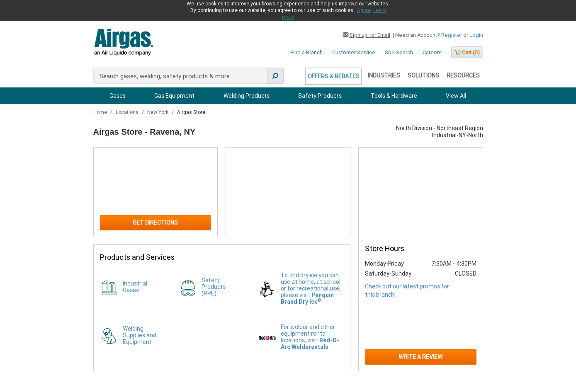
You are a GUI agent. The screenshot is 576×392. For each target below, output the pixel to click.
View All (456, 96)
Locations (128, 112)
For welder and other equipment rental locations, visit (310, 337)
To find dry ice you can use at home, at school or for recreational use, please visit (311, 288)
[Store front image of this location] (420, 192)
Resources (463, 75)
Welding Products (247, 96)
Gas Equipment (174, 96)
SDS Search (399, 52)
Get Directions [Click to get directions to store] (155, 223)
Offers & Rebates (334, 76)
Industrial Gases (135, 287)
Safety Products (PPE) (214, 287)
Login (476, 35)
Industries (384, 75)
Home (101, 112)
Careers (432, 52)
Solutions (423, 75)
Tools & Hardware (394, 96)
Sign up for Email (370, 35)
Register (452, 35)
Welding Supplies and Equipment (140, 335)
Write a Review (420, 357)
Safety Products (320, 96)
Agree (364, 10)
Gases (118, 96)
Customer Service (354, 52)
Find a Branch (306, 52)
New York (158, 112)
